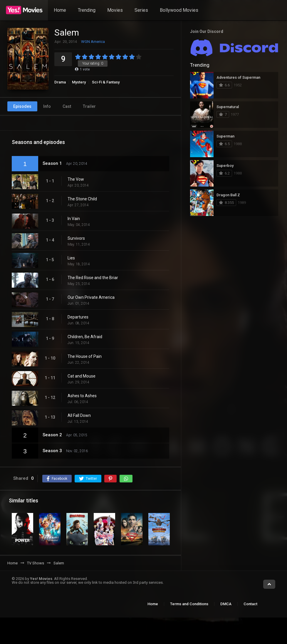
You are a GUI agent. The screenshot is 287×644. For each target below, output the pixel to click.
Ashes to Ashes (82, 396)
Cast (67, 106)
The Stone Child (82, 199)
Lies (71, 258)
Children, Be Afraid (85, 337)
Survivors (76, 238)
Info (47, 106)
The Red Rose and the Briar (93, 278)
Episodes (22, 106)
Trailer (89, 106)
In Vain (74, 219)
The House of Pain (85, 356)
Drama (60, 82)
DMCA (226, 604)
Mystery (79, 82)
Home (60, 10)
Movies (115, 10)
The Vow (76, 179)
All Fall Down (79, 415)
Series (141, 10)
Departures (78, 317)
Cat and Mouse (82, 376)
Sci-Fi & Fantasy (106, 82)
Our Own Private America (91, 297)
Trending (87, 10)
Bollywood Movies (179, 10)
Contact (250, 604)
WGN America (93, 42)
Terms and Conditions (189, 604)
